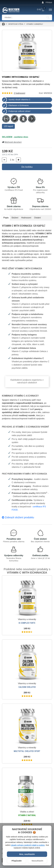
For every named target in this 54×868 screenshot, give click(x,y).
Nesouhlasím (37, 861)
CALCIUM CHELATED (27, 687)
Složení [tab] (15, 218)
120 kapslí (8, 126)
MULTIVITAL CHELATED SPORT (27, 751)
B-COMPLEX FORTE (27, 623)
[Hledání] (48, 17)
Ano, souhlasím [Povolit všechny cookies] (27, 854)
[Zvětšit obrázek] (27, 51)
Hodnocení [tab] (26, 218)
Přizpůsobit (17, 861)
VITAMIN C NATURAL (27, 815)
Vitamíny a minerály (35, 24)
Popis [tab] (6, 218)
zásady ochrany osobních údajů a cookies (28, 845)
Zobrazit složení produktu (18, 517)
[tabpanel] (27, 372)
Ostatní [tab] (38, 218)
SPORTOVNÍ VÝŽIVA (16, 24)
